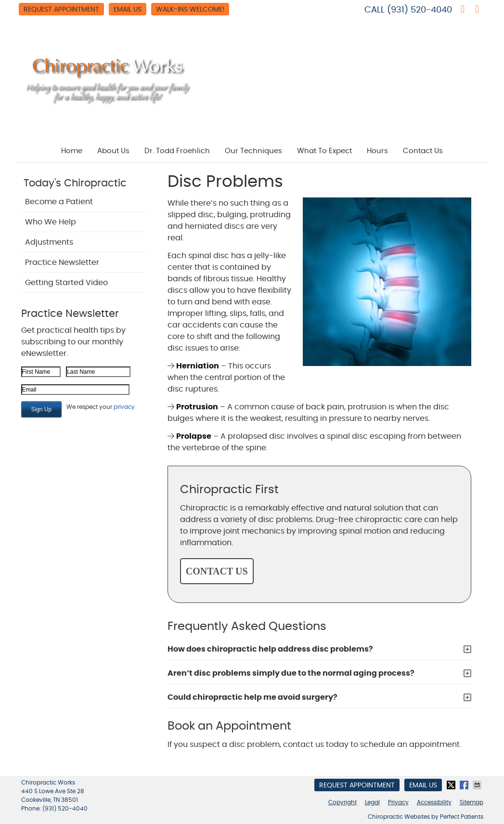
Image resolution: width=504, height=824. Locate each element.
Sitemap (472, 802)
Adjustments (49, 242)
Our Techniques (253, 151)
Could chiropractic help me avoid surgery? (252, 697)
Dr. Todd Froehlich (177, 151)
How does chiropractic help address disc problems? (270, 649)
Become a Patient (59, 202)
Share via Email (478, 785)
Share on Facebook (465, 785)
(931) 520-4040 (420, 10)
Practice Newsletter (62, 262)
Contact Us (423, 151)
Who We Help (51, 222)
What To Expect (324, 151)
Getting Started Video (66, 283)
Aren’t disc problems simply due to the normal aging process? (291, 673)
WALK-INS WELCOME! (190, 10)
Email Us (128, 10)
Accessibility (434, 802)
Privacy (398, 802)
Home (72, 151)
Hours (377, 151)
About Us (113, 151)
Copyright (342, 802)
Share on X (452, 785)
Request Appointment (61, 10)
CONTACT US (217, 571)
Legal (372, 802)
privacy (124, 407)
